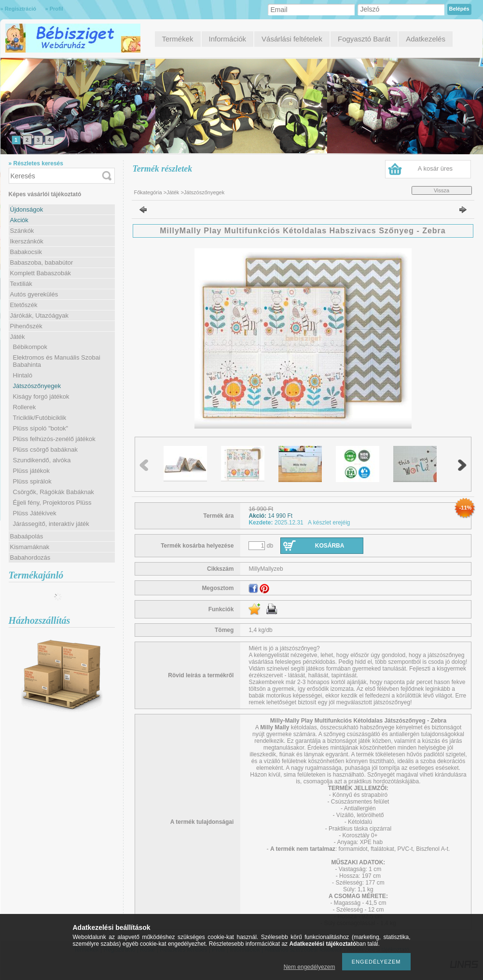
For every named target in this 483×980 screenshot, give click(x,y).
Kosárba (330, 546)
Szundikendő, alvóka (42, 460)
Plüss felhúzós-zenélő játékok (54, 439)
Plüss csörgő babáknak (45, 450)
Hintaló (23, 375)
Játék (173, 192)
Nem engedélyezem (310, 967)
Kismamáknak (30, 547)
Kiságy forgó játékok (41, 396)
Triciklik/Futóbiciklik (40, 418)
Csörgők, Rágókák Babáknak (54, 492)
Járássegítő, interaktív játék (51, 524)
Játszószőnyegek (37, 386)
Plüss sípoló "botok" (41, 428)
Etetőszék (24, 305)
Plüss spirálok (32, 481)
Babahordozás (30, 557)
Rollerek (25, 407)
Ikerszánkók (27, 241)
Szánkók (22, 231)
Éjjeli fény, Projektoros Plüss (52, 503)
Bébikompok (30, 347)
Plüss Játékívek (35, 513)
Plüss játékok (32, 471)
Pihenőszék (26, 326)
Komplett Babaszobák (41, 273)
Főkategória (148, 192)
